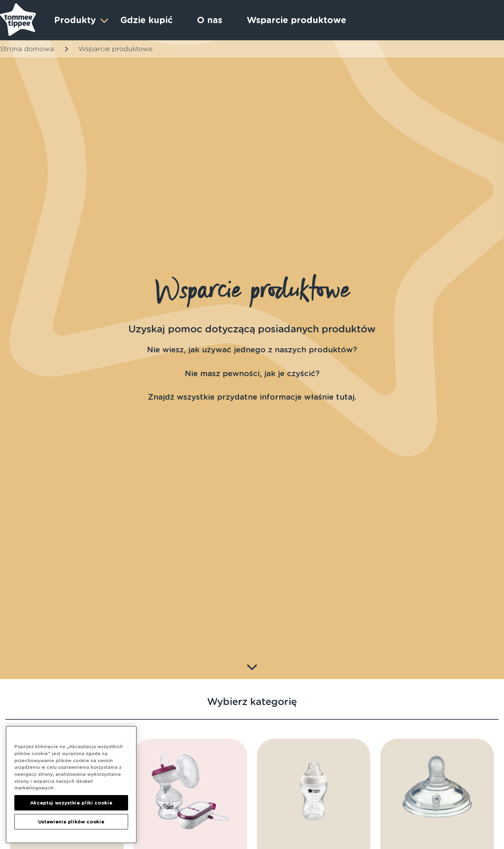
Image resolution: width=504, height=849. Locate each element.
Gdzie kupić (146, 20)
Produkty (80, 20)
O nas (210, 20)
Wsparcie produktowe (296, 20)
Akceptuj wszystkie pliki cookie (71, 803)
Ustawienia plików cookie (71, 822)
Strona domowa (27, 49)
